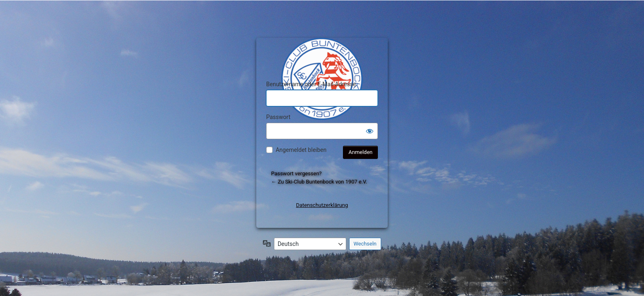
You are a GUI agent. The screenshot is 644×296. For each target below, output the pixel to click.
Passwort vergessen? (296, 173)
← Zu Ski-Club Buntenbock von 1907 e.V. (319, 182)
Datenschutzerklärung (322, 205)
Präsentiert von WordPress (323, 52)
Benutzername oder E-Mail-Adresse (311, 84)
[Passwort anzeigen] (370, 131)
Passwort (278, 117)
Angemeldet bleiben (301, 150)
